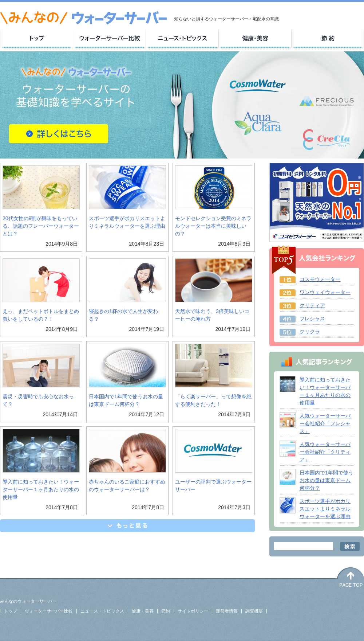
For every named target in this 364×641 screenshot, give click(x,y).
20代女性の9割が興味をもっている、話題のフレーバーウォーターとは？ (41, 226)
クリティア (312, 305)
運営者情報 (227, 611)
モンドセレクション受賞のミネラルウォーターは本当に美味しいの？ (213, 226)
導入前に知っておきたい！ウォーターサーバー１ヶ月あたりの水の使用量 (41, 489)
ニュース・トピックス (102, 611)
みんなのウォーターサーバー (28, 601)
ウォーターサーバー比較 (49, 611)
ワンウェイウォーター (325, 292)
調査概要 (254, 611)
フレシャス (312, 318)
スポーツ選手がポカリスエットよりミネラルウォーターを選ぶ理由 (325, 509)
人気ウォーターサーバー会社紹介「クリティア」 (325, 452)
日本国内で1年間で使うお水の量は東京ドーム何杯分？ (327, 480)
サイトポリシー (193, 611)
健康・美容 (143, 611)
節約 (166, 611)
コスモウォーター (320, 279)
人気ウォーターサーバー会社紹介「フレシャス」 (325, 423)
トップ (11, 611)
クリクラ (310, 332)
